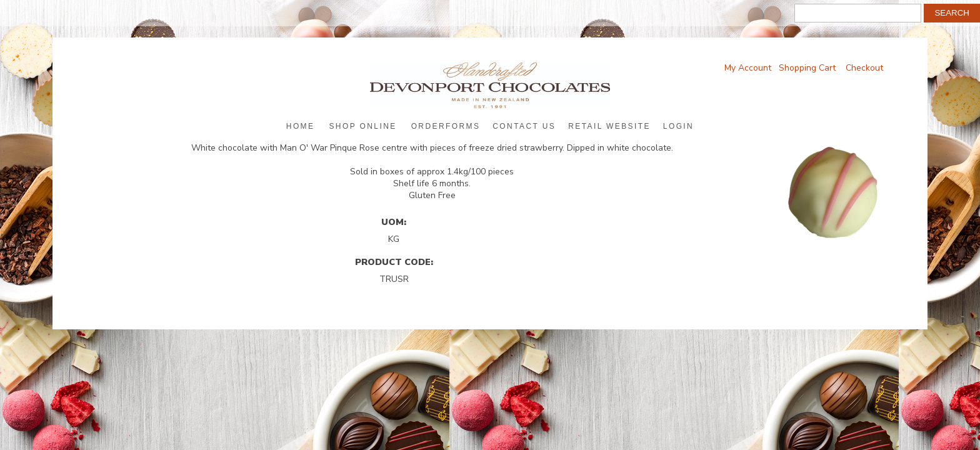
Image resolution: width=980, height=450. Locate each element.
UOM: (394, 222)
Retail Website (609, 126)
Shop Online (362, 126)
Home (301, 126)
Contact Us (524, 126)
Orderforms (446, 126)
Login (678, 126)
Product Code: (394, 262)
